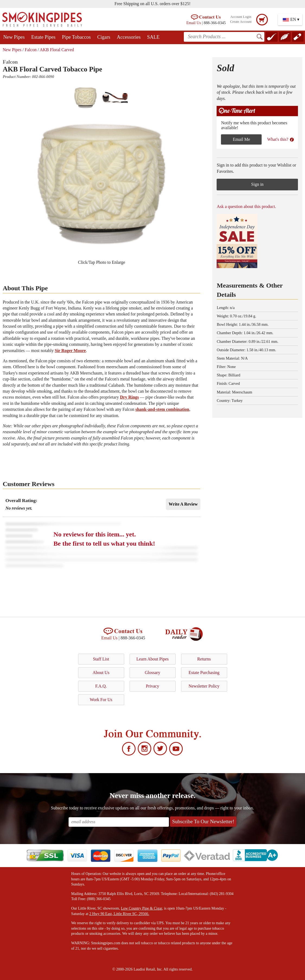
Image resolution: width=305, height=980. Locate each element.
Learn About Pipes (152, 659)
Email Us (194, 23)
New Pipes (14, 37)
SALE (153, 37)
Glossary (152, 673)
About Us (101, 673)
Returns (204, 659)
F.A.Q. (101, 686)
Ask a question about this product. (246, 206)
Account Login (241, 17)
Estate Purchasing (204, 673)
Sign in (257, 184)
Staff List (101, 659)
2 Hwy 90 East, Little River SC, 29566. (119, 914)
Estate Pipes (43, 37)
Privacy (152, 686)
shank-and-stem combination (162, 409)
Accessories (129, 37)
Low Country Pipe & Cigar (142, 908)
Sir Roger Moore (70, 351)
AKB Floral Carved (57, 50)
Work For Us (101, 700)
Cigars (104, 37)
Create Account (241, 22)
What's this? (281, 139)
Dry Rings (129, 397)
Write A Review (183, 504)
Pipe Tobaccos (76, 37)
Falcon (31, 50)
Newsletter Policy (204, 686)
